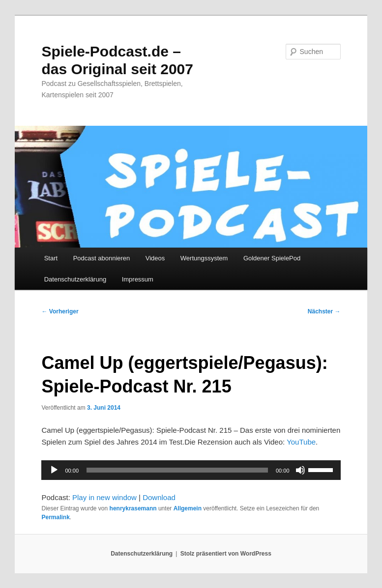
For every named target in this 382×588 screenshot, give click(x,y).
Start (51, 258)
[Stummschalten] (300, 470)
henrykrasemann (133, 508)
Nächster (324, 311)
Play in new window (104, 497)
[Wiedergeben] (54, 470)
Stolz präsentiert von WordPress (226, 554)
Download (159, 497)
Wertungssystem (204, 258)
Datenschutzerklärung (75, 279)
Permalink (55, 517)
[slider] (177, 470)
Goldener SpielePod (272, 258)
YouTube (301, 442)
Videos (155, 258)
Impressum (138, 279)
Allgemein (188, 508)
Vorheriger (60, 311)
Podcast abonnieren (102, 258)
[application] (191, 470)
